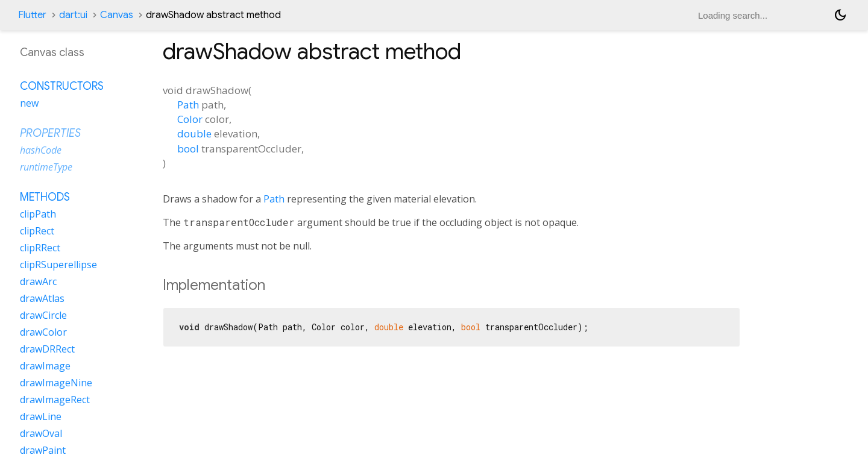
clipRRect (40, 248)
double (194, 133)
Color (190, 119)
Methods (45, 197)
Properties (50, 133)
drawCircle (43, 315)
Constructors (62, 86)
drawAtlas (42, 298)
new (29, 103)
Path (188, 105)
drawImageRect (55, 400)
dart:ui (73, 15)
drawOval (41, 433)
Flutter (32, 15)
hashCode (41, 150)
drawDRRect (47, 349)
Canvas (117, 15)
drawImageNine (56, 383)
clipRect (37, 231)
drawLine (41, 416)
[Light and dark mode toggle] (840, 15)
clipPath (38, 214)
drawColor (43, 332)
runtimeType (46, 167)
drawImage (45, 366)
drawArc (38, 281)
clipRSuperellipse (58, 265)
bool (188, 149)
